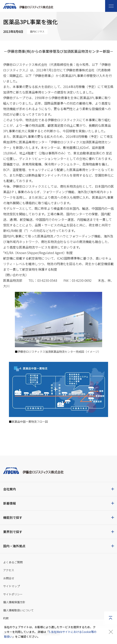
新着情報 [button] (10, 503)
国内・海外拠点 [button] (14, 546)
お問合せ (9, 578)
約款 (6, 618)
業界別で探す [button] (13, 532)
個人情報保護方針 (14, 602)
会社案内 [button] (10, 489)
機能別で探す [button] (13, 517)
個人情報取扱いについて (18, 610)
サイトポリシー (13, 594)
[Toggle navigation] (111, 6)
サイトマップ (12, 586)
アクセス (9, 570)
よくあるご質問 (13, 562)
